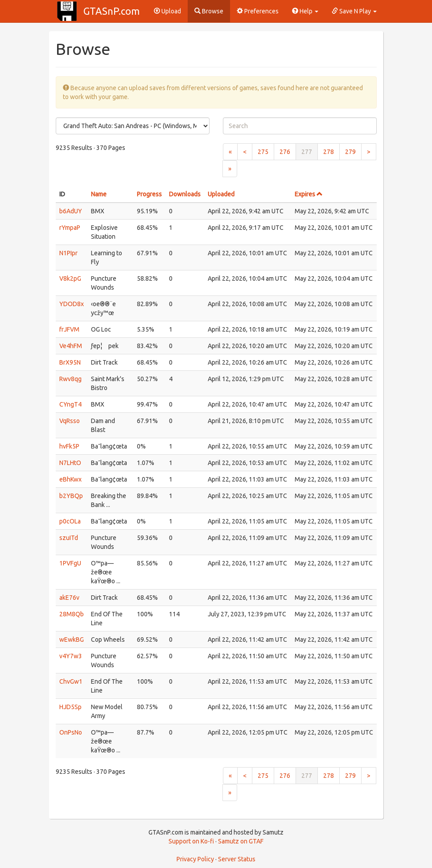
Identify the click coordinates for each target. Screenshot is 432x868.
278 (329, 152)
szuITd (69, 538)
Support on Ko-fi (191, 841)
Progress (149, 194)
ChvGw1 (71, 681)
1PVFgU (70, 563)
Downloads (185, 194)
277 (307, 152)
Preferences (258, 11)
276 (285, 152)
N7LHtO (70, 463)
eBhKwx (70, 479)
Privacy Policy (195, 859)
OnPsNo (71, 732)
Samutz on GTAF (241, 841)
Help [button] (305, 11)
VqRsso (70, 421)
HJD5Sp (70, 707)
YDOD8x (72, 304)
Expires (309, 194)
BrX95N (70, 362)
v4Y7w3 (71, 656)
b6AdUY (71, 211)
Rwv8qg (70, 379)
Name (99, 194)
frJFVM (69, 329)
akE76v (69, 598)
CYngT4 (70, 404)
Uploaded (221, 194)
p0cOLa (70, 521)
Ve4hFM (71, 346)
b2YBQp (71, 496)
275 (263, 152)
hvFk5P (69, 446)
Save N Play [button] (354, 11)
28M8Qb (72, 614)
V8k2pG (70, 278)
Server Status (237, 859)
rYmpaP (70, 228)
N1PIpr (68, 253)
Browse (209, 11)
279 (350, 152)
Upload (167, 11)
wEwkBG (72, 640)
